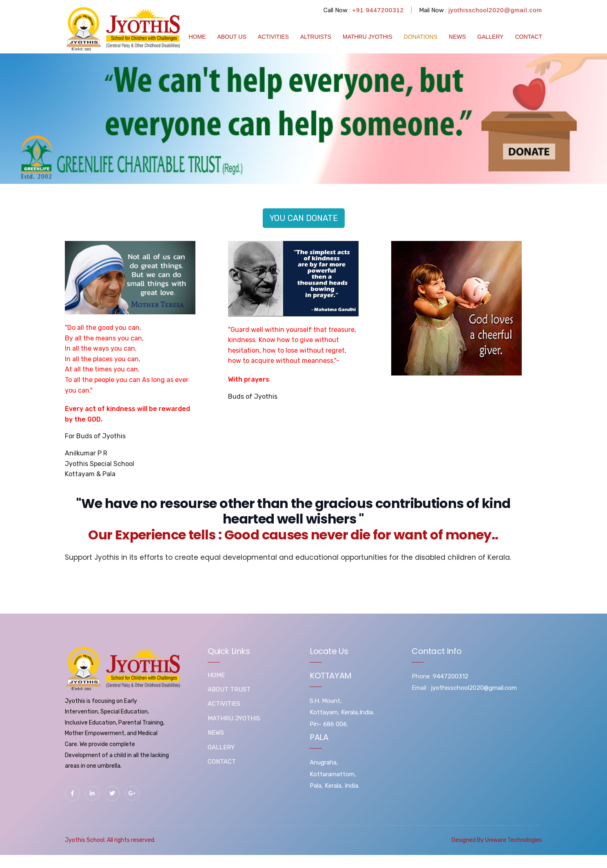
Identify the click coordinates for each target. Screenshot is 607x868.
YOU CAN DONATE (304, 218)
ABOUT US (232, 37)
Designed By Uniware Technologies (497, 840)
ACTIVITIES (273, 37)
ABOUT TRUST (229, 689)
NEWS (457, 37)
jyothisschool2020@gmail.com (495, 10)
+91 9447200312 (378, 10)
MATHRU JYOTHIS (368, 37)
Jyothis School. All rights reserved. (110, 840)
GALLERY (490, 37)
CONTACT (528, 37)
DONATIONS (421, 37)
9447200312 (451, 676)
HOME (197, 37)
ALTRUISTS (316, 37)
